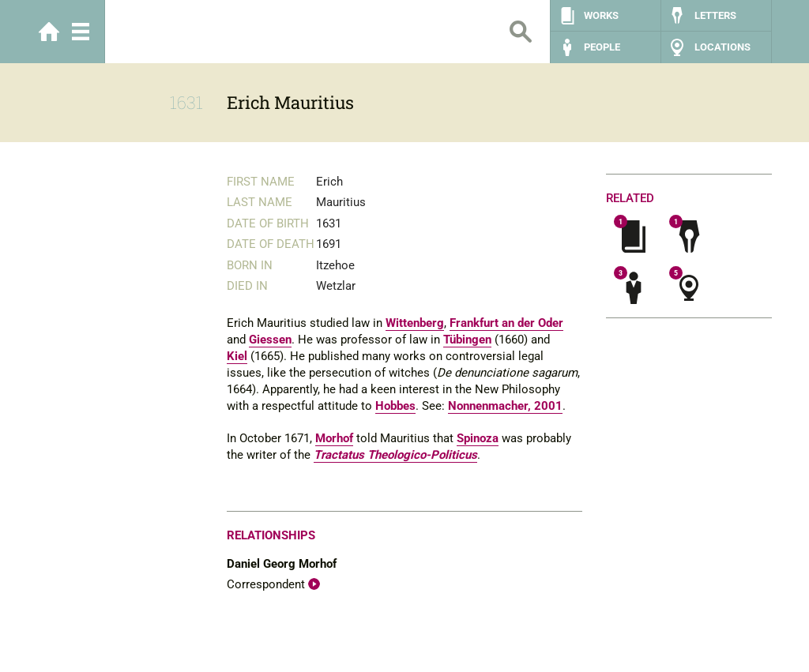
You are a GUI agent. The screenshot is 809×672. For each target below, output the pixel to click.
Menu (81, 32)
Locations (722, 47)
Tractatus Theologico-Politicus (395, 455)
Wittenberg (415, 323)
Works (601, 15)
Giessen (270, 340)
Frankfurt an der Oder (506, 323)
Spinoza (478, 438)
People (602, 47)
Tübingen (467, 340)
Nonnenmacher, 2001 (505, 406)
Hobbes (395, 406)
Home (49, 32)
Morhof (334, 438)
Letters (715, 15)
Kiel (237, 356)
